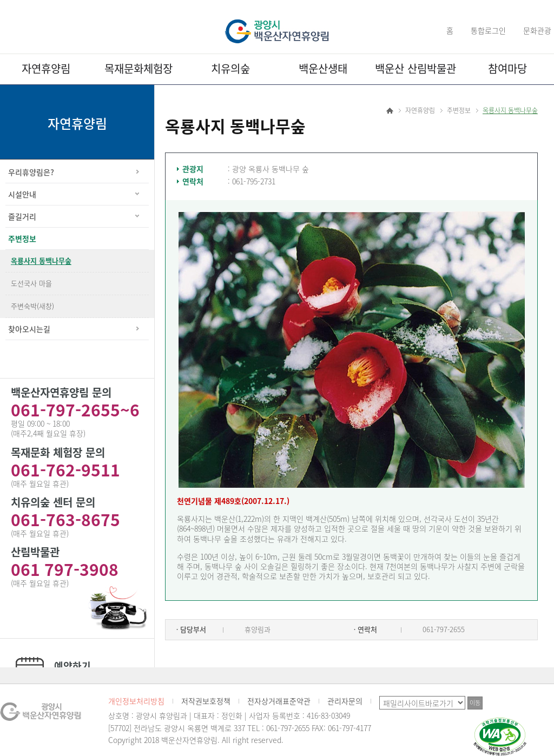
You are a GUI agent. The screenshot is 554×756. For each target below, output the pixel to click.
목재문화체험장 (138, 68)
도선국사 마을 (31, 283)
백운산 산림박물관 (415, 68)
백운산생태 (323, 68)
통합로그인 (488, 30)
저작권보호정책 (206, 701)
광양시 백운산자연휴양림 (277, 31)
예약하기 (72, 666)
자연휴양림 (46, 68)
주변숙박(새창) (32, 306)
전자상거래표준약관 (279, 701)
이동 (475, 703)
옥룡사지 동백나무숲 (41, 260)
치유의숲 (230, 68)
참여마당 (507, 68)
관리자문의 (345, 701)
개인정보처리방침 (136, 701)
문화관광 (537, 30)
